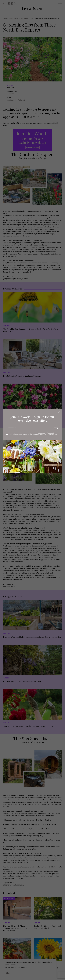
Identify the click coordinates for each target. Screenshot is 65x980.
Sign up (55, 428)
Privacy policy (42, 433)
